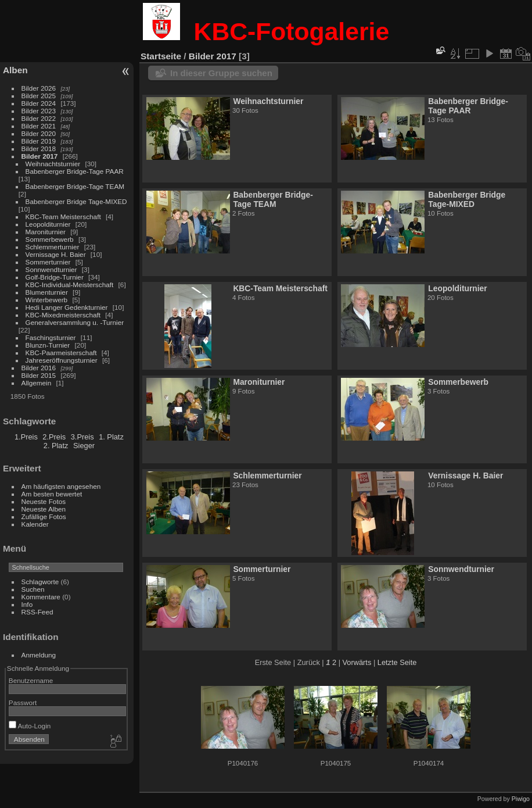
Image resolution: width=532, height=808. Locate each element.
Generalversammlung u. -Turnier (75, 322)
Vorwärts (357, 662)
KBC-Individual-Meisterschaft (70, 285)
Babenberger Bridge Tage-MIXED (76, 201)
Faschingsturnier (51, 337)
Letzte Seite (397, 662)
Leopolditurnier (48, 224)
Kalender (35, 524)
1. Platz (111, 437)
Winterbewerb (47, 300)
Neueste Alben (44, 509)
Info (27, 604)
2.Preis (54, 437)
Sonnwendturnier (51, 269)
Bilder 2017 (40, 156)
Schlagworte (40, 582)
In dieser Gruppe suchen (221, 73)
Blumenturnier (47, 292)
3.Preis (82, 437)
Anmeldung (39, 655)
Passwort (23, 702)
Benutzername (31, 680)
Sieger (84, 446)
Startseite (161, 56)
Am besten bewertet (52, 494)
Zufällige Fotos (44, 516)
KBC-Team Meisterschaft (63, 217)
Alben (15, 70)
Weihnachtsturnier (53, 164)
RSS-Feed (37, 612)
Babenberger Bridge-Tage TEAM (75, 186)
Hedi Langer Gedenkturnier (67, 307)
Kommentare (41, 597)
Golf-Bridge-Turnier (55, 277)
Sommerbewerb (50, 239)
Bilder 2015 (39, 375)
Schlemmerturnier (53, 247)
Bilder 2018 (39, 149)
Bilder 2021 (39, 126)
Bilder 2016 (39, 368)
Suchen (33, 589)
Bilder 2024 (39, 103)
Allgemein (37, 383)
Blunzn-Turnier (48, 345)
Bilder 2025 (39, 96)
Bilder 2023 (39, 111)
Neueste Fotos (44, 501)
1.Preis (26, 437)
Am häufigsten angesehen (61, 486)
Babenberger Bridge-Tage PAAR (75, 171)
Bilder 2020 (39, 133)
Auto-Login (30, 726)
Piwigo (521, 799)
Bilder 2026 (39, 88)
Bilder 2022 (39, 118)
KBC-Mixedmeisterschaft (63, 315)
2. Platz (56, 446)
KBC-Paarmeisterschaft (61, 353)
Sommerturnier (48, 262)
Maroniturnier (46, 232)
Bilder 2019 (39, 141)
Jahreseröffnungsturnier (62, 360)
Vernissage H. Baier (56, 254)
